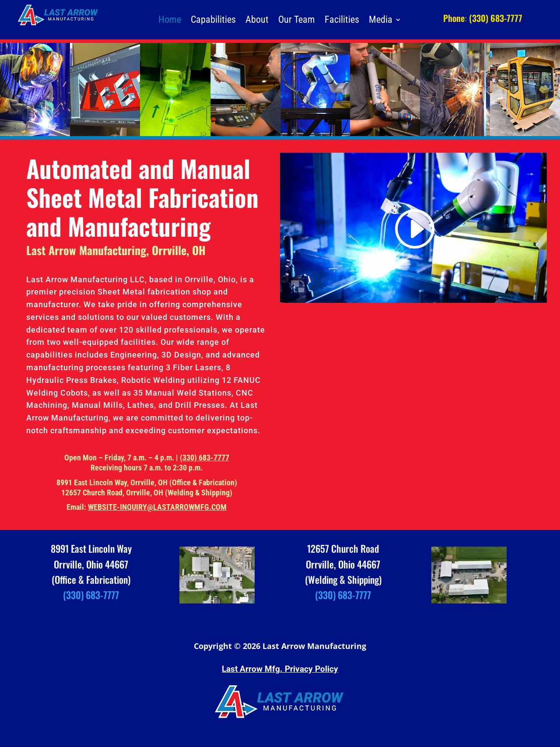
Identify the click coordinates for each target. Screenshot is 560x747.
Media (381, 21)
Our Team (297, 21)
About (257, 21)
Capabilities (213, 21)
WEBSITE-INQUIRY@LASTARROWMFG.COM (157, 507)
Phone (454, 18)
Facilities (342, 21)
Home (170, 21)
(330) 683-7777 (205, 458)
